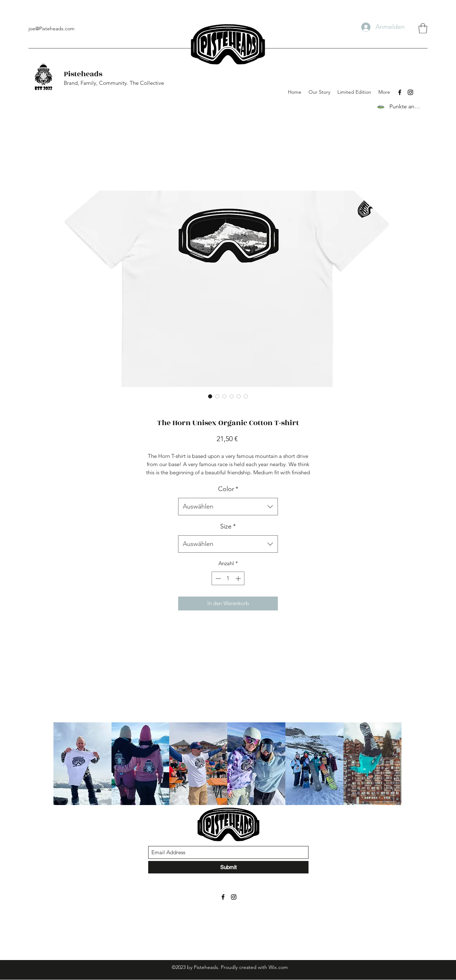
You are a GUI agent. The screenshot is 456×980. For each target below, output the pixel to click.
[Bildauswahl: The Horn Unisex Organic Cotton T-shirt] (210, 396)
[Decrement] (217, 579)
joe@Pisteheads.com (51, 29)
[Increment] (239, 579)
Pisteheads (83, 74)
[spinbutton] (228, 579)
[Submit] (228, 867)
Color (228, 489)
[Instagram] (410, 92)
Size (228, 526)
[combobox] (228, 507)
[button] (423, 28)
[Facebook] (400, 92)
